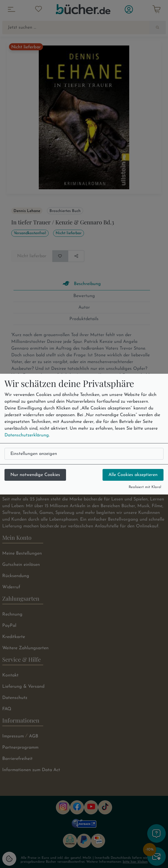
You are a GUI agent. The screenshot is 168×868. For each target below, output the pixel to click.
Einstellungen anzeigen (34, 454)
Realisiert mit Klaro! (145, 487)
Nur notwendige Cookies (35, 475)
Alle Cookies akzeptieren (133, 475)
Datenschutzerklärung (27, 435)
